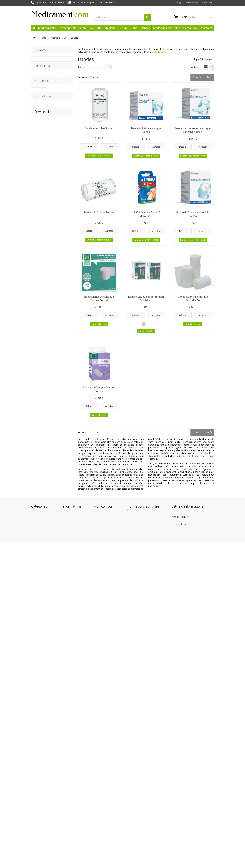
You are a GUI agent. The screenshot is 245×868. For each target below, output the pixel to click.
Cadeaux (36, 839)
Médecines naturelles (167, 28)
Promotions (43, 665)
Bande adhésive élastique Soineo (146, 130)
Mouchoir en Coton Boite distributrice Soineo (60, 205)
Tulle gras (39, 69)
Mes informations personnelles (102, 808)
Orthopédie (191, 28)
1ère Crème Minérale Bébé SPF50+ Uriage (61, 591)
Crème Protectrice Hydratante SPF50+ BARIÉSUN (60, 622)
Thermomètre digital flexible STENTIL (61, 363)
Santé (83, 28)
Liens (65, 841)
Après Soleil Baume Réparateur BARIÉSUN (60, 558)
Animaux (206, 28)
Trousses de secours (45, 98)
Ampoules (39, 93)
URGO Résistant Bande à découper (146, 214)
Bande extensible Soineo (99, 128)
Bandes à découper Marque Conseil (99, 389)
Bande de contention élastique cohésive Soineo (193, 130)
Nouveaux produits (49, 130)
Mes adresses (101, 802)
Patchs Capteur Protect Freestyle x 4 (61, 525)
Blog (179, 3)
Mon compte (103, 787)
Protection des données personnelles (75, 846)
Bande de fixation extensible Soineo (193, 214)
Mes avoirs (99, 798)
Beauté (123, 28)
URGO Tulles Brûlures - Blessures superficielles (61, 266)
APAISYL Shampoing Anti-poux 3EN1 (60, 235)
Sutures (38, 88)
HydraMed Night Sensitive (59, 493)
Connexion (207, 3)
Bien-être (96, 28)
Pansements (40, 59)
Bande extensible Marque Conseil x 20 (193, 299)
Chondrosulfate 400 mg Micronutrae (60, 394)
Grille (206, 67)
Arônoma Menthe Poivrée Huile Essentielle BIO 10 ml (61, 425)
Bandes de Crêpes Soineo (99, 212)
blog (196, 812)
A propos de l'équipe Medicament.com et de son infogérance (74, 830)
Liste (212, 67)
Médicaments (47, 28)
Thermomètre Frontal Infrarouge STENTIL (61, 171)
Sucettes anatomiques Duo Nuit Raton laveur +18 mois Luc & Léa (61, 677)
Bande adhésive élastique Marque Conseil (99, 299)
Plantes (145, 28)
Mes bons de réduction (105, 813)
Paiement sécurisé (72, 837)
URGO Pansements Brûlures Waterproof (61, 299)
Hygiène (110, 28)
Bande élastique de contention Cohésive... (146, 299)
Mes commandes (102, 794)
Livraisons (67, 807)
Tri (79, 67)
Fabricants (42, 109)
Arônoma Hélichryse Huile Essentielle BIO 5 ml (61, 460)
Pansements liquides (44, 64)
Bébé (134, 28)
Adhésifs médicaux (44, 83)
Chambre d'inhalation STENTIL (61, 331)
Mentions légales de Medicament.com (72, 812)
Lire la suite (160, 52)
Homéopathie (67, 28)
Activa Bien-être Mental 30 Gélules (59, 140)
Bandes (38, 78)
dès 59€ (109, 2)
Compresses (40, 73)
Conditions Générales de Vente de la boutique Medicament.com (75, 820)
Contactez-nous (192, 3)
